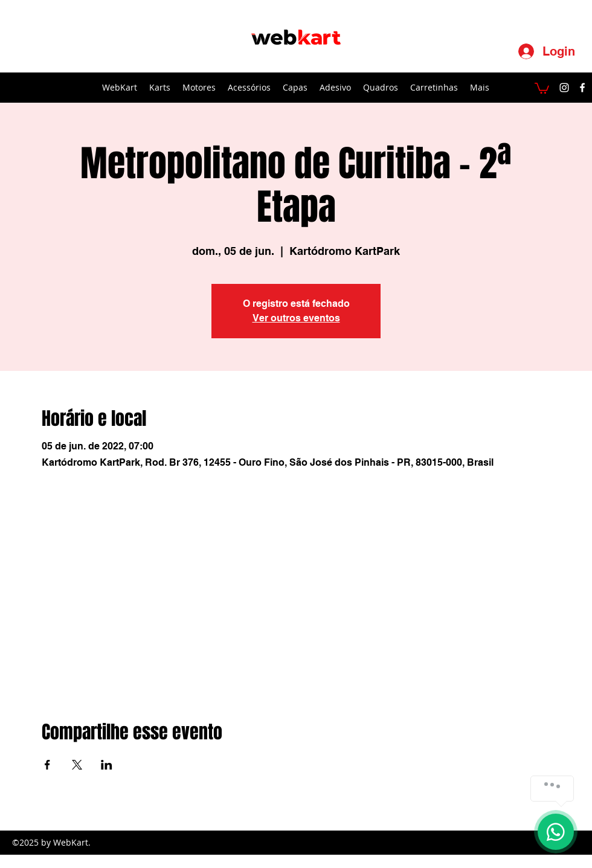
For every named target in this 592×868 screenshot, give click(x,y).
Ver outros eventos (296, 318)
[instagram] (564, 88)
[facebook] (582, 88)
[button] (542, 88)
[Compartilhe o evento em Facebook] (47, 765)
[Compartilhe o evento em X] (77, 765)
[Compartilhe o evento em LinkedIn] (107, 765)
